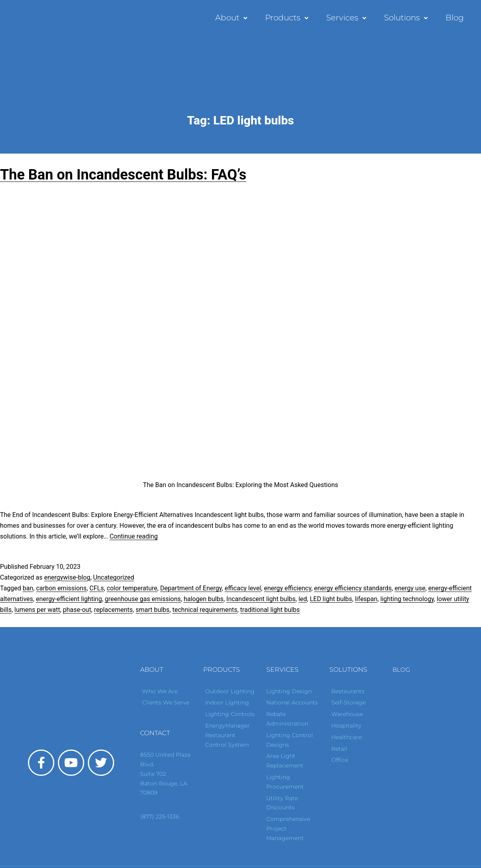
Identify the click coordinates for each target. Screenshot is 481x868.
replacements (113, 610)
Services (347, 18)
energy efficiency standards (353, 588)
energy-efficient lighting (69, 599)
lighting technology (407, 599)
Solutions (407, 18)
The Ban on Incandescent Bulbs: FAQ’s (123, 175)
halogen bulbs (204, 599)
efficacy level (243, 588)
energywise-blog (67, 577)
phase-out (77, 610)
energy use (410, 588)
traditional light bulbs (270, 610)
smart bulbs (153, 610)
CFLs (97, 588)
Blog (455, 18)
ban (28, 588)
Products (288, 18)
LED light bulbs (331, 599)
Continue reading (134, 536)
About (232, 18)
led (303, 599)
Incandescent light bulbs (261, 599)
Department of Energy (191, 588)
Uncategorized (114, 577)
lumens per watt (37, 610)
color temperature (132, 588)
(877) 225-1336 (160, 817)
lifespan (366, 599)
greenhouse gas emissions (143, 599)
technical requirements (205, 610)
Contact (155, 733)
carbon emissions (61, 588)
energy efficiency (287, 588)
